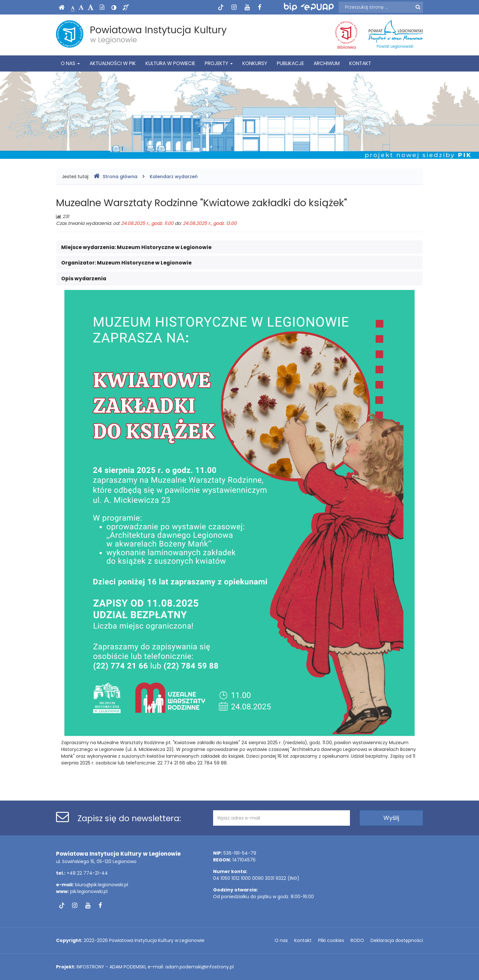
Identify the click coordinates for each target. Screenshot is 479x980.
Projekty (219, 63)
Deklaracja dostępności (397, 940)
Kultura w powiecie (170, 63)
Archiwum (327, 63)
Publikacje (290, 63)
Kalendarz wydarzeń (174, 177)
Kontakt (360, 63)
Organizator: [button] (126, 263)
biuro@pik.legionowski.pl (102, 885)
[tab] (239, 247)
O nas (70, 63)
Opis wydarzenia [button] (84, 279)
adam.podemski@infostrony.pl (199, 967)
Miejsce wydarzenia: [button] (136, 247)
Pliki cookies (331, 940)
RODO (357, 940)
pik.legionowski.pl (89, 891)
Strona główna (116, 176)
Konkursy (255, 63)
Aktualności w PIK (113, 63)
